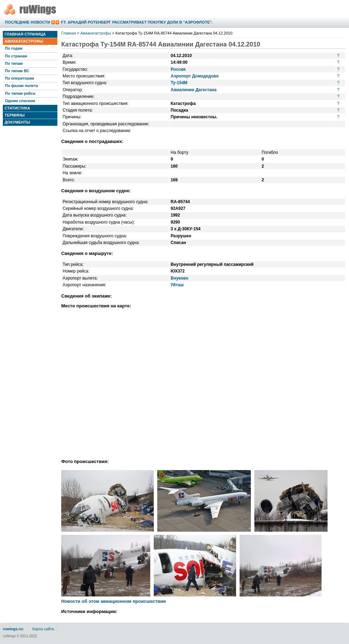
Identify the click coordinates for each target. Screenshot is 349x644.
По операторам (20, 78)
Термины (15, 115)
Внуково (179, 278)
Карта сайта (43, 629)
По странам (16, 56)
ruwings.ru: (13, 629)
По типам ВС (17, 71)
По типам (14, 63)
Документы (17, 122)
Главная (69, 33)
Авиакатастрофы (24, 41)
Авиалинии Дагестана (193, 90)
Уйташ (177, 285)
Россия (178, 69)
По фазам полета (21, 86)
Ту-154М (179, 83)
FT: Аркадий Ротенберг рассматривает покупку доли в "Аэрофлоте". (137, 22)
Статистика (17, 108)
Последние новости (27, 22)
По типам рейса (20, 93)
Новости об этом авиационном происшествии (113, 601)
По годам (14, 48)
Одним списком (20, 101)
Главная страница (25, 34)
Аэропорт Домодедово (195, 76)
